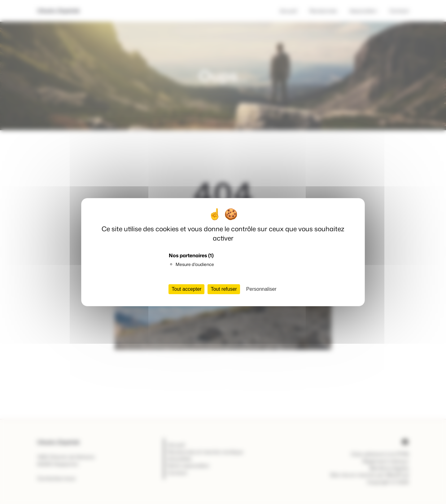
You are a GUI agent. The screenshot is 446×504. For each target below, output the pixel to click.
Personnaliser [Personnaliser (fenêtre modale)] (261, 289)
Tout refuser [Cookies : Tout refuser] (224, 289)
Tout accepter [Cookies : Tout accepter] (186, 289)
